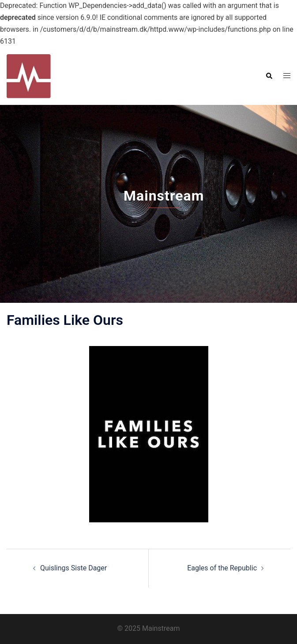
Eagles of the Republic (222, 568)
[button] (269, 76)
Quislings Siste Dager (73, 568)
